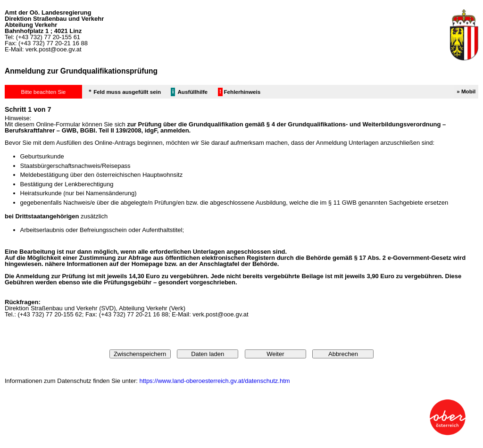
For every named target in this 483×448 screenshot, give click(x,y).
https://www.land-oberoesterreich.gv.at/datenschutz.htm (214, 381)
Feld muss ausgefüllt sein (127, 92)
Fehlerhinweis (242, 92)
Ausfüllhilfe (192, 92)
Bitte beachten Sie (43, 92)
